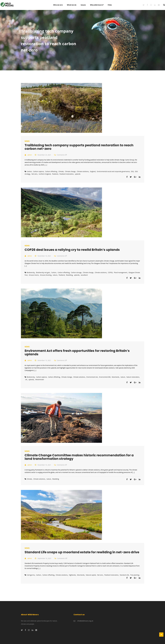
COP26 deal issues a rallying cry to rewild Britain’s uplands (72, 250)
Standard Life (124, 575)
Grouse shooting (46, 275)
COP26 (110, 272)
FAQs (110, 5)
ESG (132, 171)
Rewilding (69, 275)
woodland (84, 275)
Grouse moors (34, 275)
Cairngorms (31, 575)
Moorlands (115, 377)
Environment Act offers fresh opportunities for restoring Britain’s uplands (77, 353)
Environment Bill (105, 377)
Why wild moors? (97, 5)
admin (30, 155)
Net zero (34, 174)
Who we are (58, 5)
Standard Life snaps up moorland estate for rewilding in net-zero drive (82, 552)
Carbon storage (76, 272)
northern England (45, 174)
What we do (72, 5)
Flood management (121, 272)
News (27, 141)
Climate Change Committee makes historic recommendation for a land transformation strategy (79, 457)
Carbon (29, 171)
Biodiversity (31, 272)
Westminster (40, 379)
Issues (83, 5)
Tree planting (135, 575)
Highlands (72, 575)
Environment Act (92, 377)
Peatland (55, 174)
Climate (61, 171)
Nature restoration (133, 377)
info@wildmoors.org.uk (85, 621)
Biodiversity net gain (43, 272)
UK (26, 379)
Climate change (70, 171)
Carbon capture (39, 171)
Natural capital (91, 575)
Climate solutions (83, 171)
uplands (78, 174)
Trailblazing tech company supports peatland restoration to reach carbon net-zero (79, 147)
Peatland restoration (67, 174)
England (93, 171)
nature (55, 275)
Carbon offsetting (51, 171)
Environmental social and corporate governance (113, 171)
